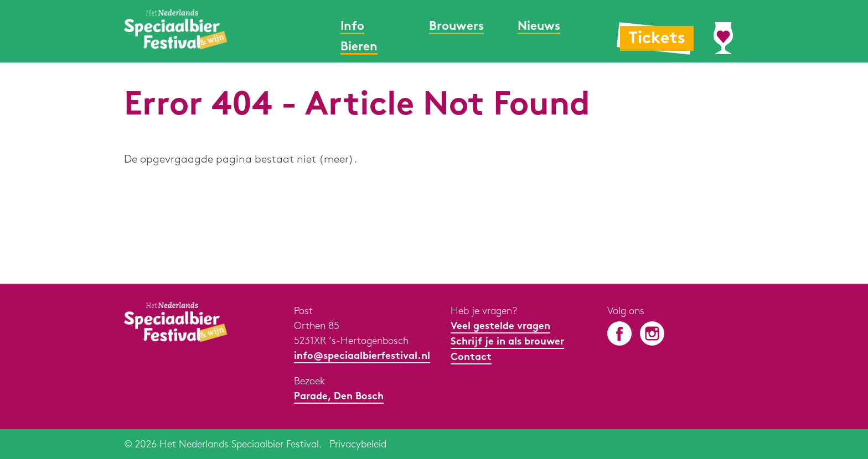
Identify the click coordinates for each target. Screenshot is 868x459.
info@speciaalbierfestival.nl (362, 356)
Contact (471, 358)
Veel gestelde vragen (500, 327)
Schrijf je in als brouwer (507, 342)
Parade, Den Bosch (339, 397)
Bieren (359, 47)
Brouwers (456, 27)
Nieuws (539, 27)
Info (352, 27)
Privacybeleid (358, 444)
